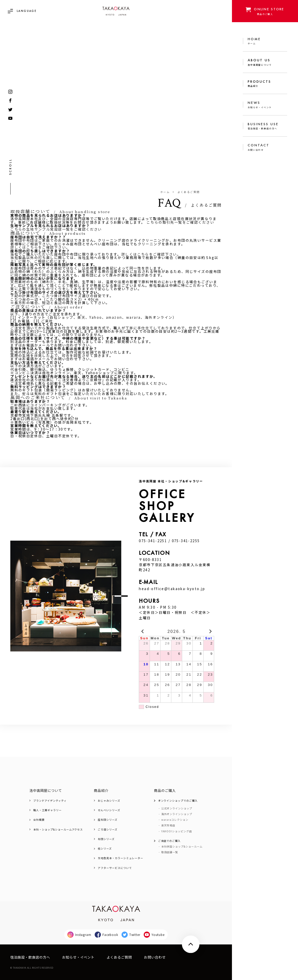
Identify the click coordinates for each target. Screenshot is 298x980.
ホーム (165, 192)
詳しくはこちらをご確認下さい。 (40, 247)
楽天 (81, 317)
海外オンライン (159, 317)
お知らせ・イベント (78, 957)
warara (134, 317)
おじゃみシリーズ (109, 801)
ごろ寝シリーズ (108, 830)
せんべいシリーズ (109, 810)
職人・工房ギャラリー (47, 810)
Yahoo (96, 317)
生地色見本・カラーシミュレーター (120, 858)
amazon (114, 317)
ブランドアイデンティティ (50, 801)
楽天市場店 (168, 825)
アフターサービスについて (115, 868)
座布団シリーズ (108, 820)
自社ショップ (62, 317)
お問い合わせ (155, 957)
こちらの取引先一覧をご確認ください (180, 222)
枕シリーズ (105, 849)
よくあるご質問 (119, 957)
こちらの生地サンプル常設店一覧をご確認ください (56, 229)
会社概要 (39, 820)
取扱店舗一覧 (170, 852)
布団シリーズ (106, 839)
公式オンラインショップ (177, 808)
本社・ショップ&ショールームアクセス (58, 830)
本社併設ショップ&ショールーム (182, 847)
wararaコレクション (175, 820)
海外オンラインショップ (177, 814)
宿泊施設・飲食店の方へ (30, 957)
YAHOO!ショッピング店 (177, 831)
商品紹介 (101, 790)
